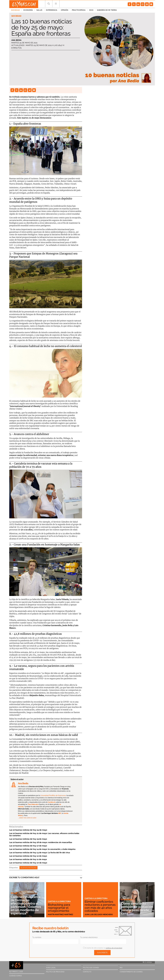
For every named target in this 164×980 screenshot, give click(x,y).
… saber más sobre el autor (27, 818)
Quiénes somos (16, 976)
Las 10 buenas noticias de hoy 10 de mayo (28, 863)
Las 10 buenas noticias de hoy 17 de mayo (28, 846)
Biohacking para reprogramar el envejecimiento (59, 908)
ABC (60, 813)
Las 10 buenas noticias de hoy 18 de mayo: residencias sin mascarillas (41, 842)
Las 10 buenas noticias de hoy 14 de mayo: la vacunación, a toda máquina (42, 849)
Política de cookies (91, 968)
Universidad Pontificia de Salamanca (53, 795)
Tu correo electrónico (89, 937)
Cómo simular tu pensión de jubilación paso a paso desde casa (134, 908)
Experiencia (52, 10)
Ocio (91, 10)
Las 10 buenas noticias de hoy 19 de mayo (28, 839)
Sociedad (15, 10)
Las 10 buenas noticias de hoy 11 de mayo (28, 859)
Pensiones (127, 899)
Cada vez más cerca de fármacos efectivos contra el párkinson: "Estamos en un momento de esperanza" (27, 905)
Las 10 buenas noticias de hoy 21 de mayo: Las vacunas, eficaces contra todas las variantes (44, 834)
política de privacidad (114, 948)
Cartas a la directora (60, 901)
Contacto (87, 972)
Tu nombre (37, 937)
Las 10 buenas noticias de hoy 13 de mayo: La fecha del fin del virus (40, 853)
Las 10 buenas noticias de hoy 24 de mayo (28, 830)
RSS (121, 968)
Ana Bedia (16, 40)
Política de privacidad (55, 972)
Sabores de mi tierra (107, 10)
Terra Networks (33, 804)
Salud (39, 10)
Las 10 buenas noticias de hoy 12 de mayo (28, 856)
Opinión (65, 10)
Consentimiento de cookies (131, 972)
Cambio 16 (52, 802)
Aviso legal (51, 968)
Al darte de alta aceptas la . (103, 948)
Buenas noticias (28, 868)
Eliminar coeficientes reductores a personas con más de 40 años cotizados (100, 906)
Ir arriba (147, 962)
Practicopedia (79, 10)
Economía (28, 10)
